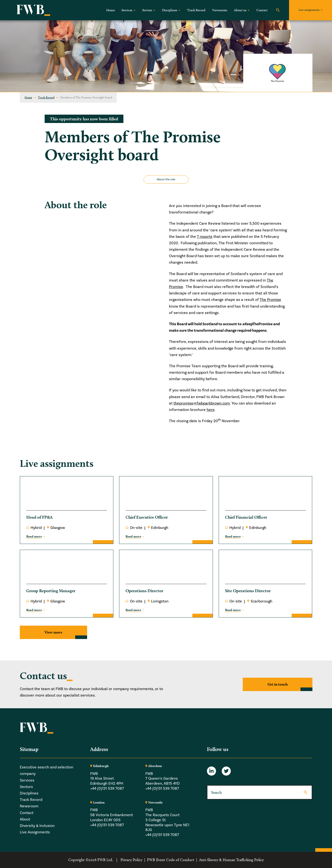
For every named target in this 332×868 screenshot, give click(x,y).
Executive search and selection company (47, 770)
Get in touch (278, 684)
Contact (262, 10)
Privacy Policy (131, 860)
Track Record (196, 10)
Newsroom (220, 10)
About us (240, 10)
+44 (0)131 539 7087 (107, 788)
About (25, 819)
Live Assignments (35, 832)
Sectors (147, 10)
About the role (166, 179)
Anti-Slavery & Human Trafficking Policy (231, 860)
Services (127, 10)
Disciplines (170, 10)
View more (53, 632)
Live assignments (309, 10)
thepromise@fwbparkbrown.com (202, 403)
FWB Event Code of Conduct (171, 860)
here (211, 410)
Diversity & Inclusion (37, 826)
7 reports (205, 237)
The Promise (270, 300)
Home (111, 10)
